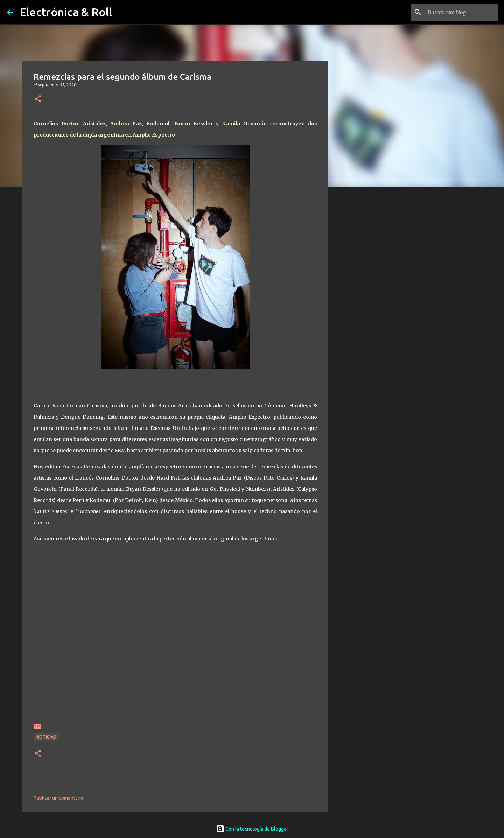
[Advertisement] (364, 302)
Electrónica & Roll (66, 12)
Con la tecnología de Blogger (252, 829)
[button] (38, 99)
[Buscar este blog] (462, 12)
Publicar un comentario (58, 798)
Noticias (46, 737)
